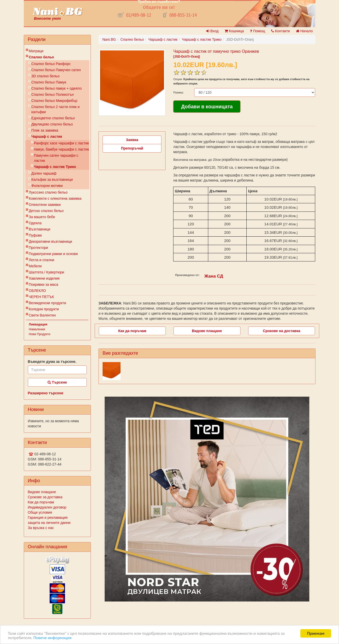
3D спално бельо (46, 76)
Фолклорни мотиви (47, 186)
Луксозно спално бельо (48, 192)
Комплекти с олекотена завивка (55, 198)
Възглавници (40, 229)
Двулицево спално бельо (52, 124)
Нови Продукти (40, 334)
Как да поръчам (41, 502)
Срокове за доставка (45, 497)
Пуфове (35, 235)
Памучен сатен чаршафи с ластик (56, 158)
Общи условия (40, 512)
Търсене (57, 382)
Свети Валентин (42, 315)
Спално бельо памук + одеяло (57, 88)
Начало (304, 31)
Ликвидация (38, 324)
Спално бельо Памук (49, 82)
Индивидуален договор (47, 507)
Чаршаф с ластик (47, 136)
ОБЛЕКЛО (37, 291)
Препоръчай (132, 148)
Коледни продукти (44, 309)
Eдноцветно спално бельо (53, 118)
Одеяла (35, 223)
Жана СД (214, 276)
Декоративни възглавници (51, 241)
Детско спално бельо (46, 211)
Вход (212, 31)
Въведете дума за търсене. (52, 362)
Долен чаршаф (44, 173)
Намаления (37, 329)
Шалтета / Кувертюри (47, 272)
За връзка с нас (41, 528)
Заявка (132, 140)
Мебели (35, 266)
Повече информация (52, 638)
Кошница (234, 31)
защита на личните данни (49, 523)
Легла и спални (42, 260)
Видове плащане (42, 492)
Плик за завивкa (45, 130)
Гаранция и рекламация (48, 518)
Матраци (36, 51)
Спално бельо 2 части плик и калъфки (56, 109)
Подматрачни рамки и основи (53, 254)
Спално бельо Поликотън (53, 94)
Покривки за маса (44, 284)
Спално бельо (42, 57)
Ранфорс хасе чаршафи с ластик (62, 143)
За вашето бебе (42, 217)
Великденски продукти (48, 303)
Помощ (258, 31)
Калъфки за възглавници (52, 180)
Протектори (39, 248)
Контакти (281, 31)
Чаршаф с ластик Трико (55, 167)
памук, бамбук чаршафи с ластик (62, 149)
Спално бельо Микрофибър (54, 101)
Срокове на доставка (282, 331)
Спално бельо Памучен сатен (56, 70)
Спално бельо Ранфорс (51, 64)
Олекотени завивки (45, 205)
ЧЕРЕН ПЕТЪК (42, 297)
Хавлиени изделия (44, 278)
